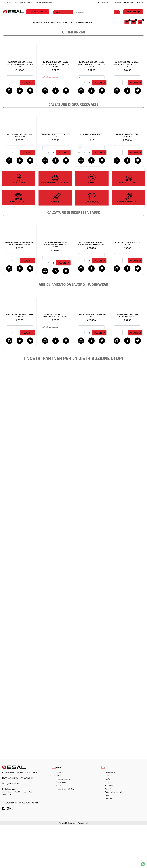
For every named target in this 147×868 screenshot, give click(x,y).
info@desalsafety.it (44, 2)
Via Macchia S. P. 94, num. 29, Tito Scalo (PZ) (21, 816)
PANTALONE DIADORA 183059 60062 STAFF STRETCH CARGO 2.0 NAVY (56, 107)
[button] (117, 12)
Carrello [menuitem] (108, 838)
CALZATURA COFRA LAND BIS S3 (91, 177)
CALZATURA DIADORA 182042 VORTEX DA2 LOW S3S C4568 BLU (91, 286)
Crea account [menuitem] (61, 825)
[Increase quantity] (18, 126)
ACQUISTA (28, 126)
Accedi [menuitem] (58, 829)
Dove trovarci (104, 2)
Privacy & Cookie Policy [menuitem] (65, 832)
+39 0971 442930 (11, 2)
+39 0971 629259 (26, 2)
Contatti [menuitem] (59, 819)
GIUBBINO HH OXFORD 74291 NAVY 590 (91, 359)
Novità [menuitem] (107, 822)
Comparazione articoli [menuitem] (113, 835)
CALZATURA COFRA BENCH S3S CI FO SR (127, 286)
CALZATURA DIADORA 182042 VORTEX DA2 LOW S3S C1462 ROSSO (56, 288)
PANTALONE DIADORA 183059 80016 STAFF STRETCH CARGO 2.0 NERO (91, 107)
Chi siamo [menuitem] (60, 815)
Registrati (130, 2)
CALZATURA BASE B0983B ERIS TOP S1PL (56, 178)
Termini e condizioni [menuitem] (64, 822)
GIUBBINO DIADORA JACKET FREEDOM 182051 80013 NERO (56, 359)
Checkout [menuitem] (108, 842)
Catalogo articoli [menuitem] (111, 815)
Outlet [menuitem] (107, 825)
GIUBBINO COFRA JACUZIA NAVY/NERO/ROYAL (127, 359)
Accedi (141, 2)
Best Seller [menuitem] (109, 829)
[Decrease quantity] (7, 126)
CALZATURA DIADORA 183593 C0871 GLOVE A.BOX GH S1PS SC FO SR (20, 107)
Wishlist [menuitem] (108, 832)
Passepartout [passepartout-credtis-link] (83, 866)
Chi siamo (117, 2)
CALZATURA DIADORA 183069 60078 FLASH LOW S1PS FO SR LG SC (127, 107)
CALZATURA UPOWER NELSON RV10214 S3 (20, 178)
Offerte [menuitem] (108, 819)
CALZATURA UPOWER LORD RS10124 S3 (127, 178)
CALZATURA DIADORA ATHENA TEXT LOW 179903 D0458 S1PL (20, 286)
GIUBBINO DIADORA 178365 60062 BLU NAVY (20, 359)
